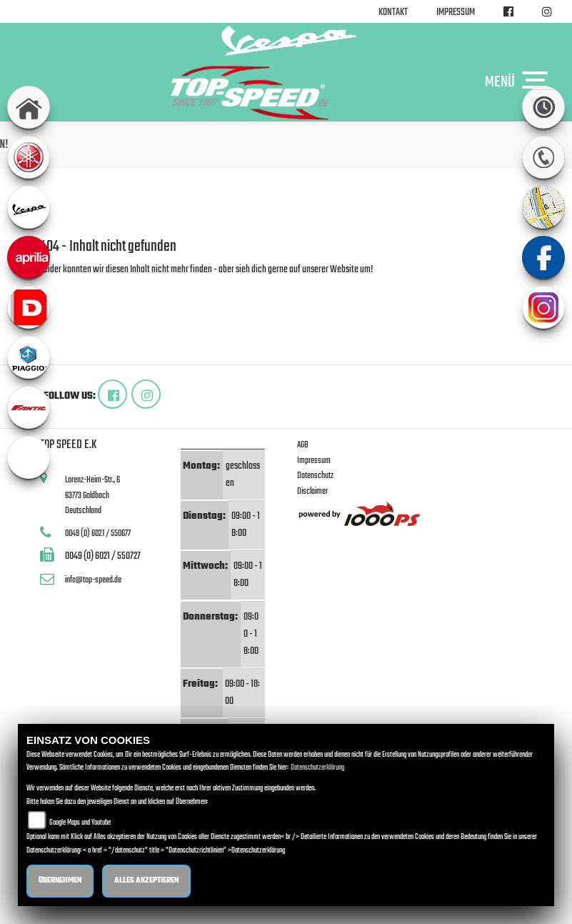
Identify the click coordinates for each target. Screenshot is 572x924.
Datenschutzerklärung (317, 768)
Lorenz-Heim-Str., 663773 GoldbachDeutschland (92, 495)
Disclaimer (312, 491)
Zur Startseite (63, 287)
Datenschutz (315, 476)
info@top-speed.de (93, 580)
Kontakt (393, 13)
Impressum (456, 13)
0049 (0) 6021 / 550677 (98, 533)
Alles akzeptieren (146, 881)
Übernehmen (60, 881)
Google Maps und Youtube (80, 823)
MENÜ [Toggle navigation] (520, 81)
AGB (303, 445)
